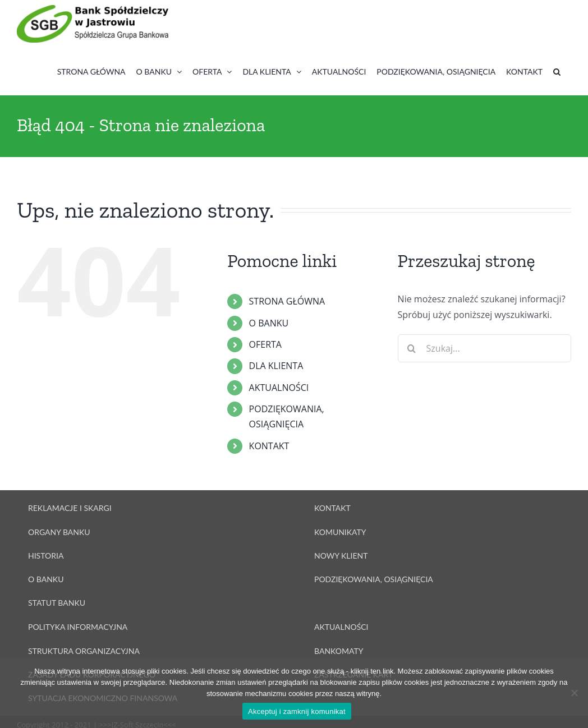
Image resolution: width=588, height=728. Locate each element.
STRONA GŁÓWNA (287, 301)
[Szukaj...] (484, 348)
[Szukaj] (412, 348)
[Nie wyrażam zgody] (574, 693)
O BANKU (269, 323)
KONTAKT (269, 446)
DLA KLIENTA (276, 366)
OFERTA (265, 344)
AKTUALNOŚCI (279, 388)
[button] (557, 72)
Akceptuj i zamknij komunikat (297, 711)
